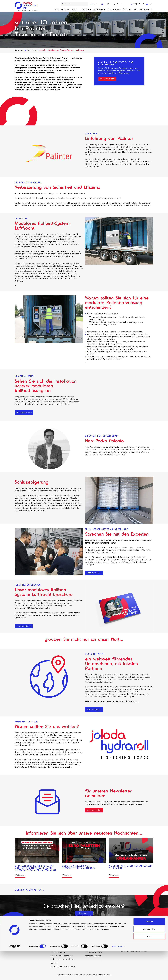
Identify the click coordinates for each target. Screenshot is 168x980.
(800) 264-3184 (137, 4)
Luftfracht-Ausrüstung (94, 9)
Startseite (19, 50)
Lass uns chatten (143, 9)
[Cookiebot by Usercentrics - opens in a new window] (14, 976)
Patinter (66, 58)
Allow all (149, 951)
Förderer (54, 942)
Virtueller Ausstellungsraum (98, 942)
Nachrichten (115, 9)
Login (149, 4)
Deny (149, 965)
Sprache (95, 4)
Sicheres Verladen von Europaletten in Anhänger (78, 867)
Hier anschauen (24, 412)
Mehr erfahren (94, 710)
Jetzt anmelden (94, 810)
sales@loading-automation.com (115, 4)
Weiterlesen (20, 875)
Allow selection (149, 958)
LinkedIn (67, 767)
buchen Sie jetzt (107, 79)
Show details (117, 976)
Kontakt (84, 913)
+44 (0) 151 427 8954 (55, 764)
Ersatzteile (90, 934)
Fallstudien (31, 50)
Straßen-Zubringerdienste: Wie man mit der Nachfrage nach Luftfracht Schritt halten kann (35, 868)
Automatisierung (70, 9)
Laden (57, 9)
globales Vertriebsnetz (124, 701)
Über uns (128, 9)
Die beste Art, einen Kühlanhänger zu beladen (130, 867)
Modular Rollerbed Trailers (37, 58)
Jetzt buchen (94, 573)
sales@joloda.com (46, 767)
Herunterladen (24, 626)
